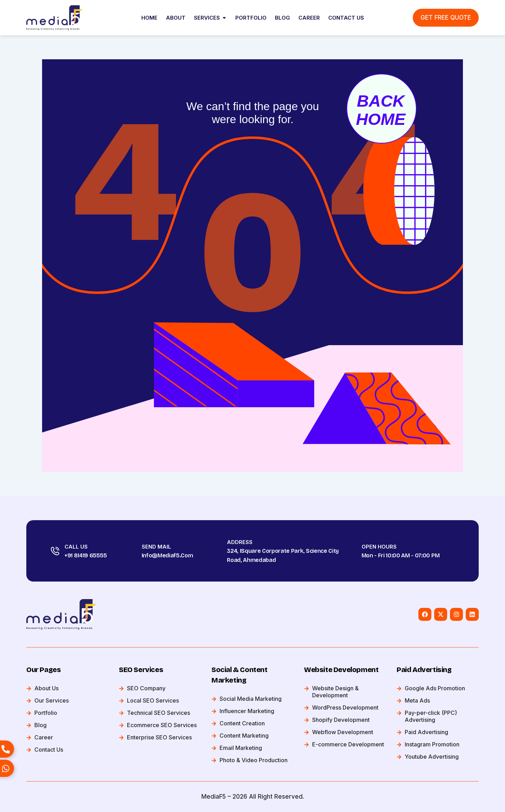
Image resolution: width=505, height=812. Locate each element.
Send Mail (156, 547)
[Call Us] (55, 551)
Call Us (76, 547)
